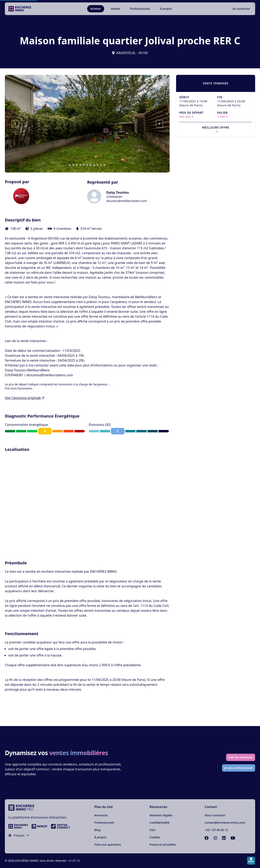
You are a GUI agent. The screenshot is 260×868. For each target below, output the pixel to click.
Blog (97, 830)
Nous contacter (215, 815)
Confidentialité (160, 823)
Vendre (116, 9)
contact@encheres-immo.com (225, 823)
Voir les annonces (241, 757)
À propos (166, 9)
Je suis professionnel (239, 768)
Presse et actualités (163, 845)
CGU (152, 830)
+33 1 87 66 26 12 (216, 830)
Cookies (155, 837)
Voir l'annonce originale (24, 398)
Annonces (101, 815)
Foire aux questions (108, 845)
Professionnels (140, 9)
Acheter (96, 9)
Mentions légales (161, 815)
